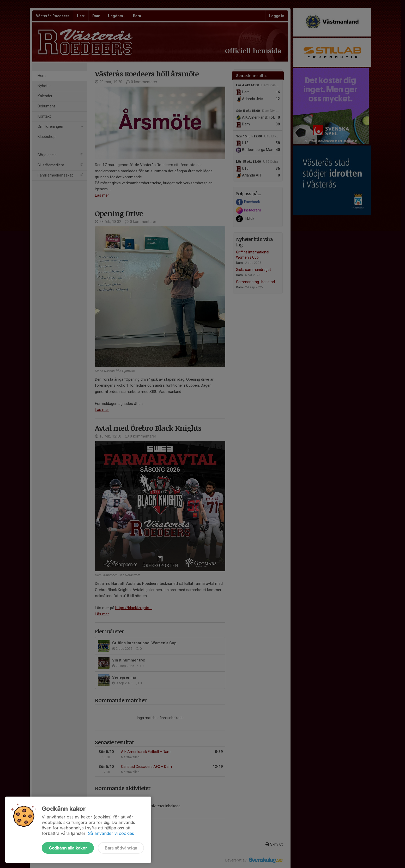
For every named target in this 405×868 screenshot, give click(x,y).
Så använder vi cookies (111, 833)
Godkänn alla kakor (68, 848)
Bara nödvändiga (121, 848)
